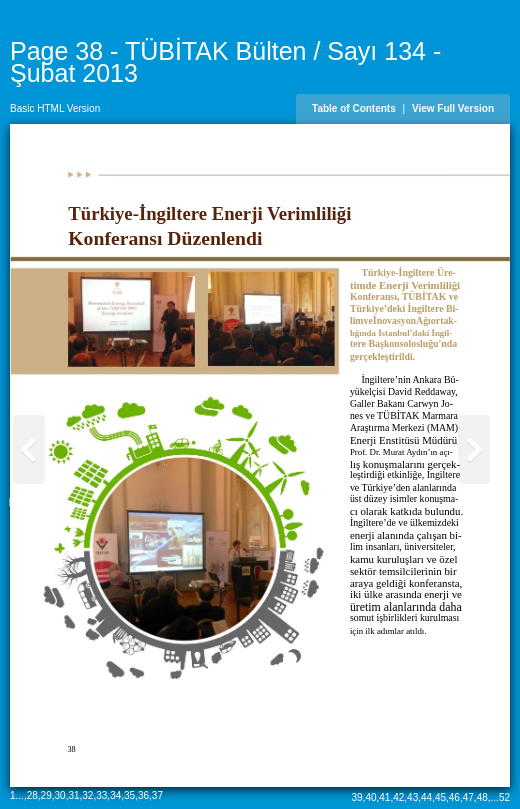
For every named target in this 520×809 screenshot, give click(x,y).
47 (468, 797)
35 (129, 795)
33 (101, 795)
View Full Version (453, 108)
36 (143, 795)
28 (32, 795)
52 (504, 797)
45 (440, 797)
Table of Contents (354, 108)
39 (356, 797)
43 (412, 797)
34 (115, 795)
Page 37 (27, 502)
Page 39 (475, 502)
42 (398, 797)
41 (384, 797)
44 (426, 797)
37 (157, 795)
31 (73, 795)
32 (87, 795)
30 (60, 795)
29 (46, 795)
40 (370, 797)
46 (454, 797)
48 (482, 797)
